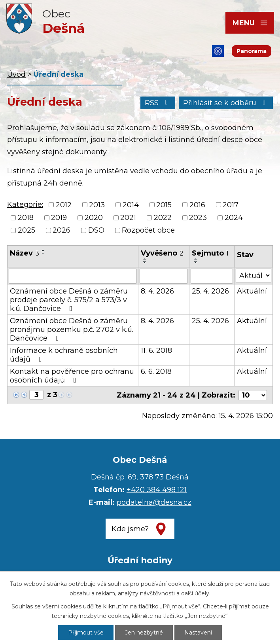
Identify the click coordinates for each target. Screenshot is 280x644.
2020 (94, 218)
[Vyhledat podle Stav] (254, 276)
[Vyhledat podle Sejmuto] (212, 276)
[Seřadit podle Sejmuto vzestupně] (196, 259)
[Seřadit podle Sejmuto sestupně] (196, 262)
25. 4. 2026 (210, 291)
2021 (128, 218)
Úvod (16, 74)
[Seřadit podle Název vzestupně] (44, 250)
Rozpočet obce (148, 230)
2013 (97, 205)
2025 (26, 230)
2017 (231, 205)
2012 (64, 205)
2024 (234, 218)
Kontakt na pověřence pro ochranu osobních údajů (72, 376)
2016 (197, 205)
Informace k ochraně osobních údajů (64, 355)
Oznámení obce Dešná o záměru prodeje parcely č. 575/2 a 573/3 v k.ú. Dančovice (69, 300)
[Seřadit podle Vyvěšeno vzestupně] (145, 259)
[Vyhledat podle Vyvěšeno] (164, 276)
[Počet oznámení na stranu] (253, 395)
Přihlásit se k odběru (226, 103)
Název (25, 253)
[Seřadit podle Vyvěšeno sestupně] (145, 262)
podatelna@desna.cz (154, 502)
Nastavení (198, 633)
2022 (163, 218)
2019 (59, 218)
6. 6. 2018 (156, 371)
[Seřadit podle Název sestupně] (44, 254)
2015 (164, 205)
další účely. (196, 593)
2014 (131, 205)
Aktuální (252, 291)
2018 (26, 218)
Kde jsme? (130, 529)
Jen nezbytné (144, 633)
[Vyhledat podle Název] (73, 276)
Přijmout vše (86, 633)
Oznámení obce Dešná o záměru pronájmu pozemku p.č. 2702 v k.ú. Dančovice (72, 330)
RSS (158, 103)
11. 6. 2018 (156, 350)
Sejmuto (210, 253)
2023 (198, 218)
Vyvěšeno (162, 253)
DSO (96, 230)
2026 (61, 230)
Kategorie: (25, 205)
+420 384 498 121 (157, 490)
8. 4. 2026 (157, 291)
